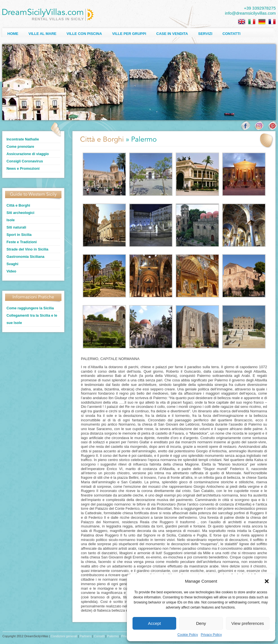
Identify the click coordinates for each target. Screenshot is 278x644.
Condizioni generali (64, 636)
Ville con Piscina (84, 34)
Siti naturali (16, 227)
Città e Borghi (18, 205)
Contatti (231, 34)
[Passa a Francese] (272, 22)
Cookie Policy (188, 635)
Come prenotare (20, 147)
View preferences (248, 623)
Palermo (113, 636)
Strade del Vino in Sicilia (27, 249)
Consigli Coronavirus (25, 161)
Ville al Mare (42, 34)
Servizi (205, 34)
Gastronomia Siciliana (25, 257)
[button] (267, 581)
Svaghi (12, 264)
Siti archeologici (20, 213)
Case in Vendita (172, 34)
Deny (201, 623)
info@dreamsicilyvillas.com (250, 13)
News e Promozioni (23, 168)
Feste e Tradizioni (22, 242)
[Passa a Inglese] (242, 22)
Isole (11, 220)
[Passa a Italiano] (252, 22)
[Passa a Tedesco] (262, 22)
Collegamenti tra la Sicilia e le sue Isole (32, 319)
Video (11, 271)
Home (13, 34)
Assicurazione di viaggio (28, 154)
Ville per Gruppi (129, 34)
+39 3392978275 (260, 8)
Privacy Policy (211, 635)
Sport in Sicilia (19, 235)
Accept (155, 623)
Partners (85, 636)
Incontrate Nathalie (23, 139)
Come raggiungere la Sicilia (30, 308)
